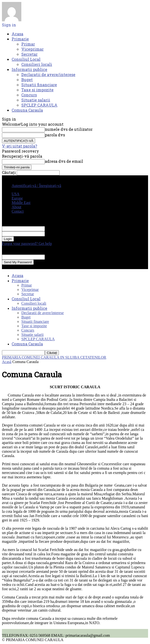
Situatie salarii (36, 100)
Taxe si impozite (37, 90)
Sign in (9, 25)
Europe (17, 198)
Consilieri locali (37, 64)
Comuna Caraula (27, 110)
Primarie (20, 39)
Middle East (21, 203)
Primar (28, 44)
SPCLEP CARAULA (39, 105)
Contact (18, 211)
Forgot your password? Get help (27, 244)
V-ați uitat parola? (20, 146)
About (16, 207)
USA (16, 194)
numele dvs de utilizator (69, 129)
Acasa (17, 34)
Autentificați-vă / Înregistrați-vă (36, 186)
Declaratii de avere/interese (48, 74)
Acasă (7, 362)
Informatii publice (29, 69)
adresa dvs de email (64, 161)
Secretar (29, 54)
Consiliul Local (26, 59)
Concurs (29, 95)
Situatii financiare (39, 85)
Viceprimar (32, 49)
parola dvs (55, 135)
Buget (27, 80)
